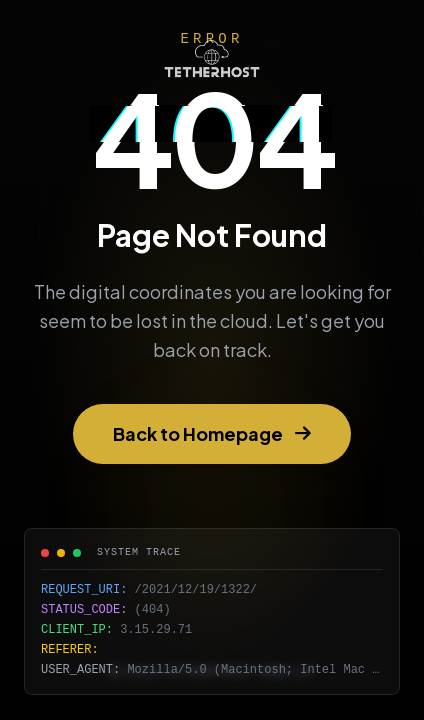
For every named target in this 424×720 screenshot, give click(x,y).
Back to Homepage (212, 433)
